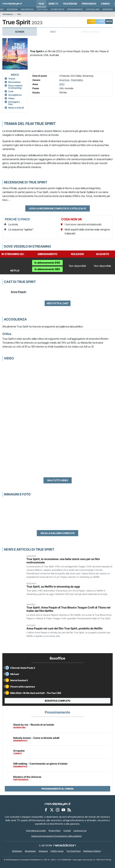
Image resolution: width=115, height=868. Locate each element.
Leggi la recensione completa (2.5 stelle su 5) (58, 208)
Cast (11, 91)
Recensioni (12, 9)
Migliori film (27, 9)
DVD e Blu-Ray (93, 9)
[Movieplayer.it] (12, 4)
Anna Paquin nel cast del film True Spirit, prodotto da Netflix (64, 628)
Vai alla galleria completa (57, 533)
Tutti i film (42, 9)
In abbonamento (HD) (47, 263)
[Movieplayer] (58, 804)
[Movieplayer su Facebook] (46, 810)
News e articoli (16, 108)
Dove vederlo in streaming (15, 87)
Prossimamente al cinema (57, 789)
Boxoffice (108, 9)
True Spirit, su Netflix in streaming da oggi (53, 587)
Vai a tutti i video (58, 480)
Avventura (64, 80)
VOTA (109, 21)
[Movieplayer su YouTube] (63, 810)
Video (53, 32)
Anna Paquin (19, 292)
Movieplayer (8, 14)
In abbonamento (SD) (47, 269)
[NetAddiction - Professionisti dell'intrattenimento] (65, 845)
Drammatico (77, 80)
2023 (62, 84)
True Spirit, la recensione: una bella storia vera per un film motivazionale (63, 561)
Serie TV (53, 4)
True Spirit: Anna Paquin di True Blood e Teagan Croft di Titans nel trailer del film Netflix (68, 609)
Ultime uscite (57, 9)
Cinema (105, 4)
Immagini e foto (14, 103)
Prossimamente (75, 9)
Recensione (14, 82)
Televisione (70, 4)
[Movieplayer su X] (52, 810)
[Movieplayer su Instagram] (58, 810)
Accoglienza (15, 95)
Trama (12, 79)
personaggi (89, 4)
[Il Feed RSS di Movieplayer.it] (69, 810)
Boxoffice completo (58, 701)
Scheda (20, 32)
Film (41, 4)
